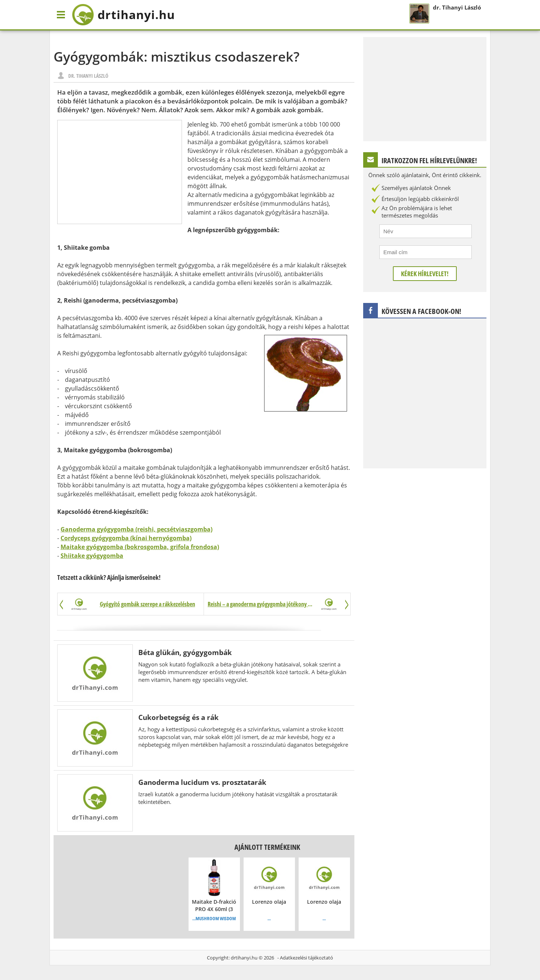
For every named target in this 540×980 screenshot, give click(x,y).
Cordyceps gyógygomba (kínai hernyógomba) (126, 538)
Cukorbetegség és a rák (178, 717)
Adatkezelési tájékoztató (307, 958)
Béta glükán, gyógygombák (185, 652)
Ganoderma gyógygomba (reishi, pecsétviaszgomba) (136, 529)
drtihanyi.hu (244, 958)
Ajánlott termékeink (267, 847)
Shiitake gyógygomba (92, 556)
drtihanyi (123, 15)
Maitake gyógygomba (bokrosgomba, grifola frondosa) (140, 547)
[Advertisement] (120, 172)
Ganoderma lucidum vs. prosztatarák (202, 782)
